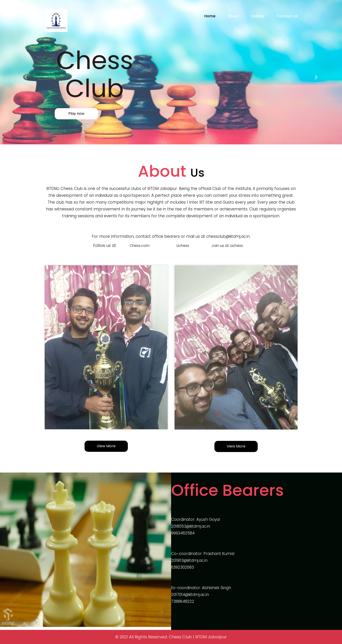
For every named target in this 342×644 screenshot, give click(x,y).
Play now (66, 114)
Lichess (183, 246)
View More (106, 446)
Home (210, 16)
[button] (26, 77)
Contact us (287, 16)
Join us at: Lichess (227, 246)
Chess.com (140, 246)
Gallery (258, 16)
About (233, 16)
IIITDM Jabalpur (211, 637)
